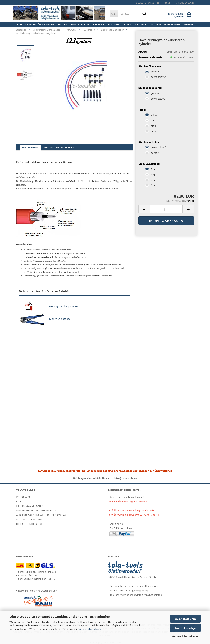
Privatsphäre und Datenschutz (36, 510)
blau (151, 126)
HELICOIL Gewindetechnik (73, 24)
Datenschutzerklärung (90, 629)
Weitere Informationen (185, 636)
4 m (150, 174)
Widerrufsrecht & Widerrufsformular (41, 515)
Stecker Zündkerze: (150, 88)
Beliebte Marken (147, 3)
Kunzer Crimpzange (60, 319)
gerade (152, 71)
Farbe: (142, 110)
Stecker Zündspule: (150, 66)
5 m (150, 180)
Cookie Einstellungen (30, 524)
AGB (19, 501)
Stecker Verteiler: (149, 142)
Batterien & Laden (119, 24)
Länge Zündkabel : (149, 164)
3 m (150, 169)
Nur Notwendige (185, 628)
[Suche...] (114, 13)
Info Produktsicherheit (59, 147)
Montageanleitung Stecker (64, 306)
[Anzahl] (166, 209)
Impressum (23, 496)
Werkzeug (141, 24)
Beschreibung (31, 147)
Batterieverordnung (30, 519)
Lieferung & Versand (29, 506)
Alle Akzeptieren (185, 619)
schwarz (153, 115)
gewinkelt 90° (156, 77)
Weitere (188, 24)
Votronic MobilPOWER (165, 24)
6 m (150, 185)
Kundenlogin (185, 3)
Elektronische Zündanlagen (35, 24)
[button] (144, 209)
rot (150, 120)
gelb (151, 131)
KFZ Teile (98, 24)
